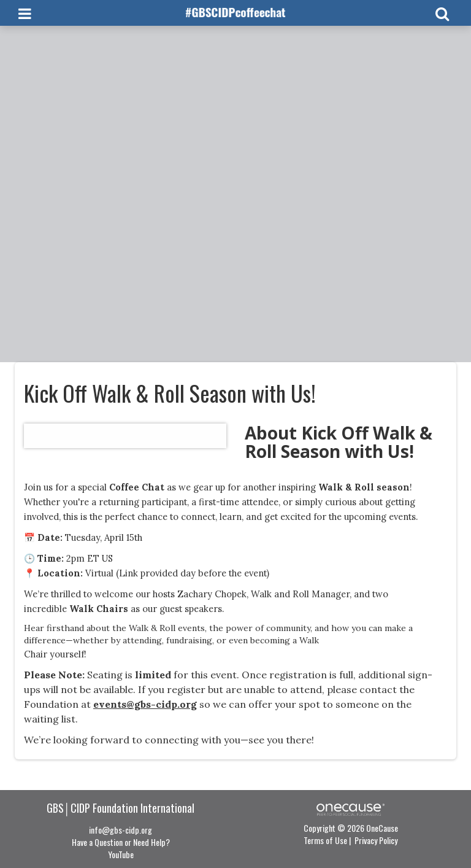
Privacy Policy (376, 840)
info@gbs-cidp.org (121, 830)
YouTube (121, 854)
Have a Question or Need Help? (121, 842)
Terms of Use (325, 840)
